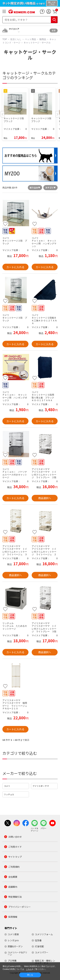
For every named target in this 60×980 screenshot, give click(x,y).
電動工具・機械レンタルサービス (45, 962)
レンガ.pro (13, 940)
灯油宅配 (39, 946)
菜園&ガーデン (15, 946)
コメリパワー (42, 952)
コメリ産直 (13, 934)
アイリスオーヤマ (41, 786)
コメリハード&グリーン (17, 953)
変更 (54, 30)
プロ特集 (12, 961)
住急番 (38, 940)
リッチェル (9, 794)
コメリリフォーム (44, 934)
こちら (29, 969)
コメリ (7, 786)
